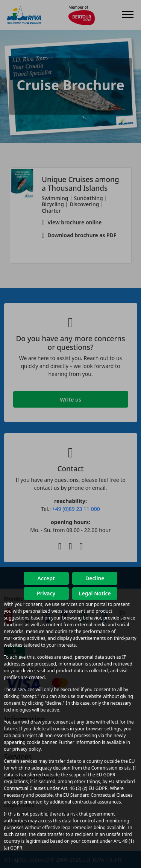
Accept (46, 578)
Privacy (46, 593)
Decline (95, 578)
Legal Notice (95, 593)
